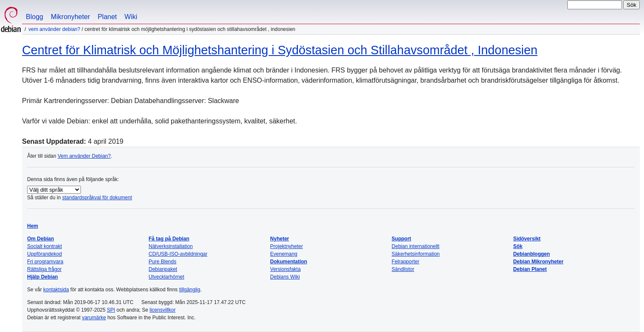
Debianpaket (163, 269)
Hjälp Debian (43, 277)
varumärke (94, 318)
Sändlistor (403, 269)
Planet (107, 17)
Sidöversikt (527, 239)
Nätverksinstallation (171, 246)
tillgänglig (190, 290)
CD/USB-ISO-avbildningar (178, 254)
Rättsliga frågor (44, 269)
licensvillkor (162, 310)
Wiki (131, 17)
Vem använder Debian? (54, 29)
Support (401, 239)
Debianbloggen (532, 254)
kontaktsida (56, 290)
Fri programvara (45, 262)
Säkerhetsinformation (415, 254)
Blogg (35, 17)
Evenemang (284, 254)
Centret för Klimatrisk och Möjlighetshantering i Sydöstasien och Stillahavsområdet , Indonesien (280, 50)
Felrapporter (405, 262)
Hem (33, 226)
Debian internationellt (415, 246)
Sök (518, 246)
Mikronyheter (70, 17)
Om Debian (40, 239)
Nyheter (280, 239)
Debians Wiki (285, 277)
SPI (111, 310)
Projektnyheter (287, 246)
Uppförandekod (44, 254)
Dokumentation (289, 262)
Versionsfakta (286, 269)
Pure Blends (162, 262)
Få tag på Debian (169, 239)
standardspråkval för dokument (97, 198)
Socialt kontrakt (44, 246)
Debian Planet (530, 269)
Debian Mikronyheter (538, 262)
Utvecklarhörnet (167, 277)
